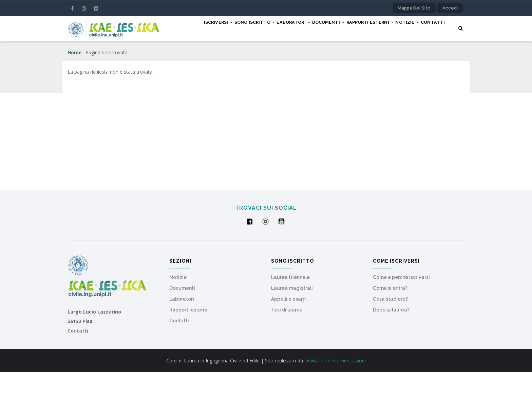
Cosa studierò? (390, 324)
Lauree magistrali (292, 313)
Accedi (450, 8)
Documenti (315, 28)
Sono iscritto (230, 28)
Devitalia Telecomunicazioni (335, 385)
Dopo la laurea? (391, 335)
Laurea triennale (290, 302)
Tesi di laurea (287, 335)
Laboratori (275, 28)
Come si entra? (390, 313)
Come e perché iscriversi (401, 302)
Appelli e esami (289, 324)
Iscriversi (188, 28)
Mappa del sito (414, 8)
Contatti (185, 53)
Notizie (406, 28)
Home (75, 77)
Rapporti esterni (363, 28)
